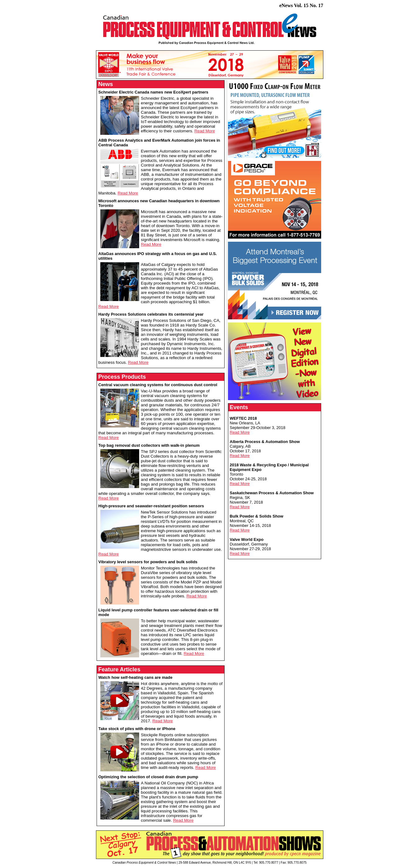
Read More (205, 131)
